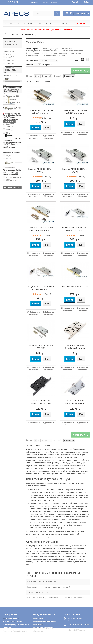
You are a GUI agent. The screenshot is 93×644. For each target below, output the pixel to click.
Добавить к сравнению (49, 137)
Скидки (81, 23)
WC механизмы (28, 34)
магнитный (12, 174)
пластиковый (13, 181)
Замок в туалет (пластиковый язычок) (58, 49)
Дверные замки (47, 23)
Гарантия (44, 2)
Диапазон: (7, 75)
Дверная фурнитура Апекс (19, 640)
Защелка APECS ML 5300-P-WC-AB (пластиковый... (41, 229)
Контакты (54, 2)
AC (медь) (11, 99)
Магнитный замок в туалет (72, 51)
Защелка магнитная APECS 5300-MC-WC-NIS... (41, 288)
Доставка (34, 2)
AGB (9, 54)
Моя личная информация (44, 628)
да (9, 156)
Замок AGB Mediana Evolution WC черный (41, 402)
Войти (86, 2)
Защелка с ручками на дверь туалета (66, 53)
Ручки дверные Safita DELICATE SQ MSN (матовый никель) (12, 211)
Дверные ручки (12, 23)
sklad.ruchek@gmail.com (77, 630)
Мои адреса (38, 625)
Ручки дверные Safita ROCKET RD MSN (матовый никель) (12, 294)
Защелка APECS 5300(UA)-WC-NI (75, 170)
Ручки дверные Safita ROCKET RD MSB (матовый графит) (12, 266)
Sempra (10, 67)
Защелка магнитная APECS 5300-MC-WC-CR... (75, 229)
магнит (10, 171)
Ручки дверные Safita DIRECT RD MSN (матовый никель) (12, 239)
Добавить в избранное (34, 137)
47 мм (9, 117)
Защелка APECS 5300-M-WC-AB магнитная (41, 112)
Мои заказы (38, 618)
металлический (14, 177)
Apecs (10, 57)
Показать (30, 65)
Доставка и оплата (11, 618)
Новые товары (12, 192)
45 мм (10, 144)
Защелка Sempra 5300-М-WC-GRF (41, 347)
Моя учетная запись (44, 614)
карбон (10, 167)
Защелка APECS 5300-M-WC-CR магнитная (75, 112)
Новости (79, 640)
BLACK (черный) (14, 103)
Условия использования (13, 621)
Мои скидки (38, 631)
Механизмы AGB (32, 55)
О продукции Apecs (11, 625)
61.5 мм (10, 123)
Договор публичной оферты (15, 631)
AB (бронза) (12, 96)
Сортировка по (32, 60)
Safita (10, 64)
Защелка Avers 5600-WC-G (75, 287)
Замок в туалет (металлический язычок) (41, 51)
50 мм (10, 120)
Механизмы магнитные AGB (55, 55)
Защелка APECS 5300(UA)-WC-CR (41, 170)
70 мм (10, 126)
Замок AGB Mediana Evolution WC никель (75, 347)
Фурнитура (29, 23)
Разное (64, 23)
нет (9, 159)
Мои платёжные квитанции (45, 621)
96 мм (10, 133)
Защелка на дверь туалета (36, 53)
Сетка (82, 60)
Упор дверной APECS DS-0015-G (12, 336)
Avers (10, 60)
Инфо (88, 640)
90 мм (9, 130)
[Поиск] (57, 14)
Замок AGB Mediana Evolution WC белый (75, 402)
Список (88, 60)
